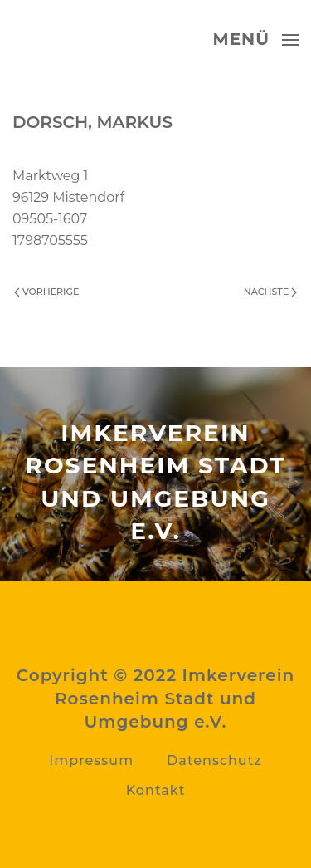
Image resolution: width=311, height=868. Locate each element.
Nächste (270, 292)
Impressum (91, 760)
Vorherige (46, 292)
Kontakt (156, 790)
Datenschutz (214, 760)
